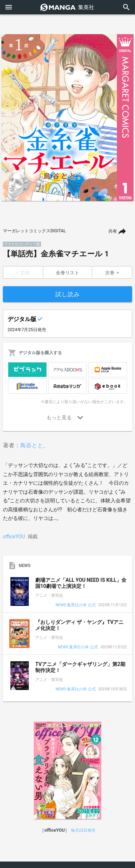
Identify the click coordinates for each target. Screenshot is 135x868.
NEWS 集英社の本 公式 (76, 605)
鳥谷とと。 (35, 445)
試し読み (68, 294)
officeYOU (14, 536)
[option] (67, 118)
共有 (113, 231)
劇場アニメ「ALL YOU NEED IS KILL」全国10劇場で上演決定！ (81, 583)
